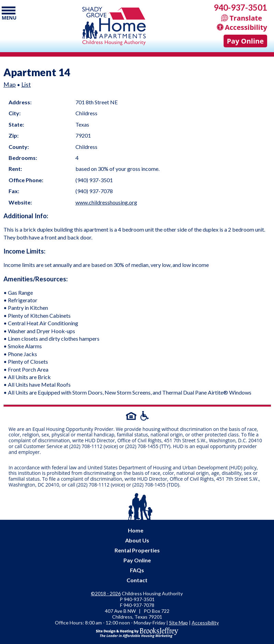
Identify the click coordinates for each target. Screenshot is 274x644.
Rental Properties (137, 550)
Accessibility (205, 623)
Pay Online (245, 41)
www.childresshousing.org (106, 202)
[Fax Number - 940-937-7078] (139, 605)
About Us (137, 540)
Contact (137, 580)
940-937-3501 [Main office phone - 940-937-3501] (240, 7)
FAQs (137, 570)
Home (136, 530)
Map (10, 85)
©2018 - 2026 (106, 593)
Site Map (178, 623)
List (26, 85)
